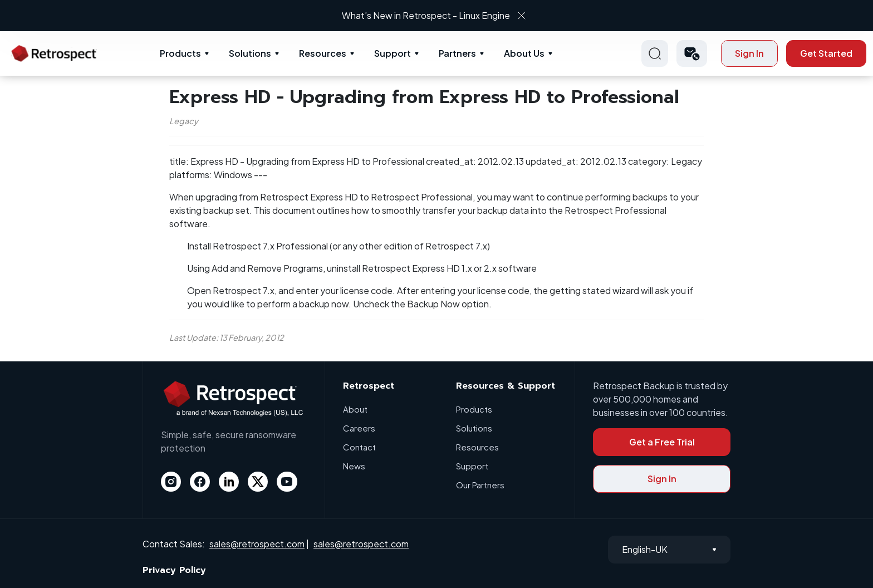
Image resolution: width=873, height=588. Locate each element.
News (354, 466)
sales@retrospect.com (257, 544)
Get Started (826, 53)
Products (180, 53)
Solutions (250, 53)
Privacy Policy (174, 570)
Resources (323, 53)
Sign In (749, 53)
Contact (359, 447)
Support (393, 53)
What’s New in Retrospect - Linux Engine (426, 15)
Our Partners (480, 485)
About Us (524, 53)
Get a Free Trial (662, 442)
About (355, 409)
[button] (692, 53)
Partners (457, 53)
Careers (359, 428)
